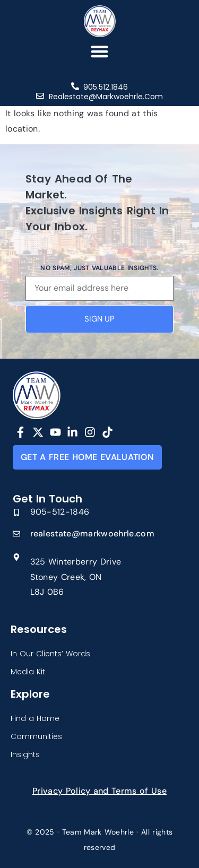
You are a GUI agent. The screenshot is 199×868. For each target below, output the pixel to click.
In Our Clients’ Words (50, 654)
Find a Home (35, 718)
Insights (25, 754)
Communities (36, 736)
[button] (99, 51)
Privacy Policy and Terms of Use (99, 791)
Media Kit (28, 672)
